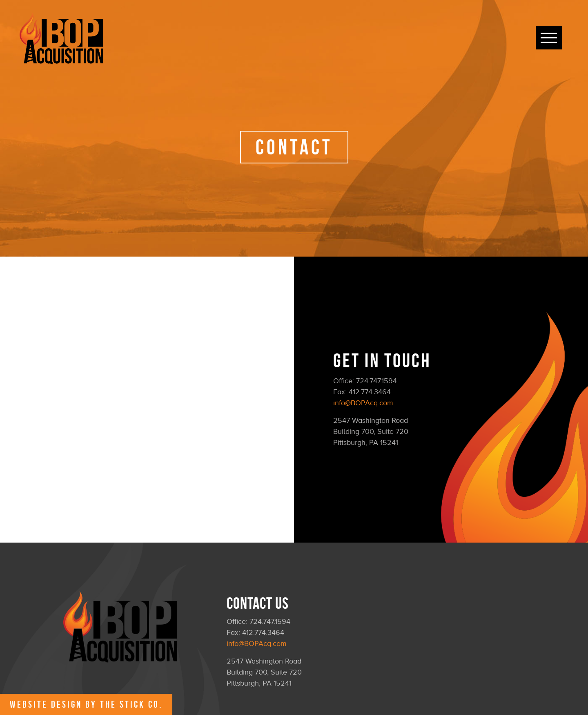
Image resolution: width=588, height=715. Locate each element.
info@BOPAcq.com (363, 403)
